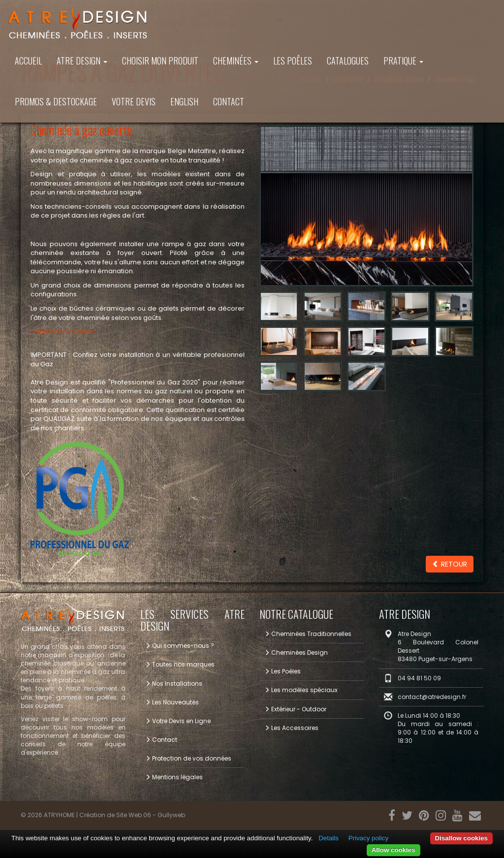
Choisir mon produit (160, 61)
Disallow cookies (461, 838)
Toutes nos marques (180, 664)
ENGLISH (184, 101)
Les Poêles (293, 61)
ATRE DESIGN (82, 61)
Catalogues (348, 61)
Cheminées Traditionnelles (308, 634)
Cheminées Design (296, 652)
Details (329, 838)
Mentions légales (174, 777)
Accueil (28, 61)
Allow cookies (394, 850)
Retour (450, 564)
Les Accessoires (291, 728)
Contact (229, 101)
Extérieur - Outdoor (295, 709)
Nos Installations (174, 683)
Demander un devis (62, 332)
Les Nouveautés (172, 702)
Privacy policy (368, 838)
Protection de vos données (188, 758)
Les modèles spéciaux (301, 690)
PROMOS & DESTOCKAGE (56, 101)
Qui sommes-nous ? (180, 646)
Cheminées (236, 61)
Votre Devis (134, 101)
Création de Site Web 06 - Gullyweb (132, 815)
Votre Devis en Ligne (178, 721)
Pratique (403, 61)
